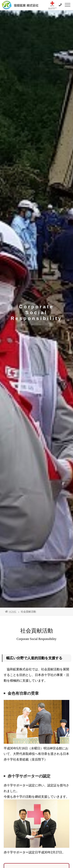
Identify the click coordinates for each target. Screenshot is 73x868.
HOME (11, 612)
